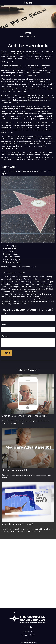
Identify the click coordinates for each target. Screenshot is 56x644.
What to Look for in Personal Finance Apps (24, 416)
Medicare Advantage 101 (14, 470)
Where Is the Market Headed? (17, 524)
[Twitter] (28, 627)
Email (4, 325)
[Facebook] (25, 627)
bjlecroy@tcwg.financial (28, 635)
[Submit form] (7, 353)
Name (4, 313)
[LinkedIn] (31, 627)
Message (5, 336)
